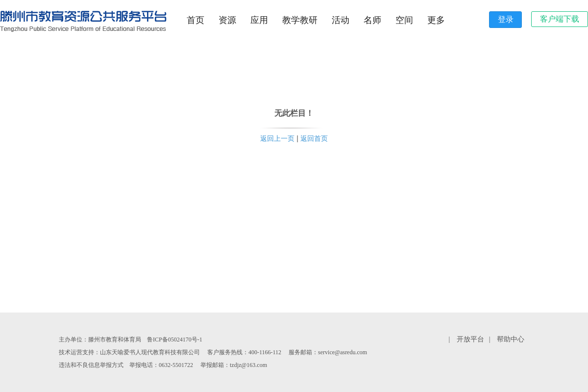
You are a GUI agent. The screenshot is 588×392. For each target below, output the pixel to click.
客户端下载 (560, 19)
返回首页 (314, 138)
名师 (372, 20)
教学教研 (300, 20)
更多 (436, 20)
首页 (196, 20)
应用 (259, 20)
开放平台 (470, 339)
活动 (341, 20)
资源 (227, 20)
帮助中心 (511, 339)
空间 (404, 20)
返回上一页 (277, 138)
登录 (506, 19)
